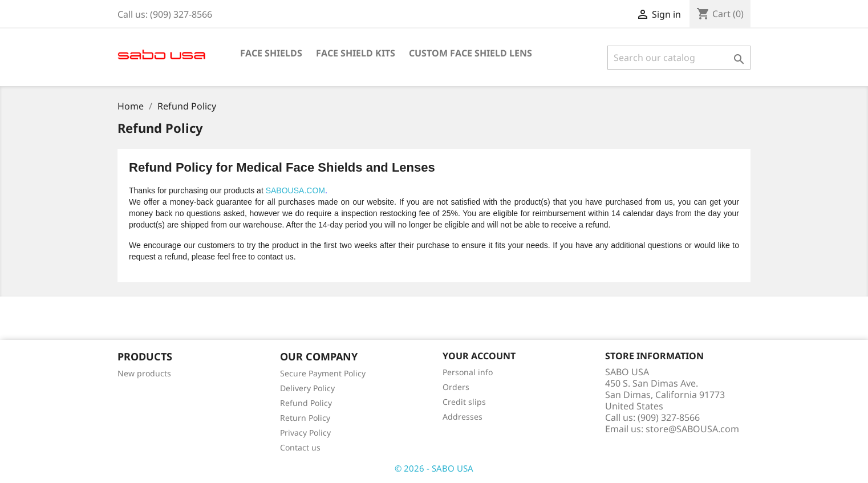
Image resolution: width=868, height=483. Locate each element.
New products (144, 373)
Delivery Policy (307, 388)
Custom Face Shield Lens (470, 53)
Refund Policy (306, 403)
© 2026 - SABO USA (434, 468)
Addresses (463, 417)
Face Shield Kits (356, 53)
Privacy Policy (305, 433)
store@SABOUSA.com (692, 429)
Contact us (300, 447)
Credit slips (464, 402)
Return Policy (305, 418)
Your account (479, 356)
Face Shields (271, 53)
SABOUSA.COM (295, 190)
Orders (456, 387)
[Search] (679, 58)
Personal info (468, 372)
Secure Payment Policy (323, 373)
